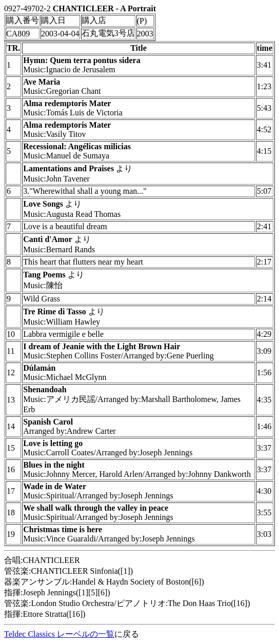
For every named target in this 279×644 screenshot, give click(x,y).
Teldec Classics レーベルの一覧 (59, 634)
